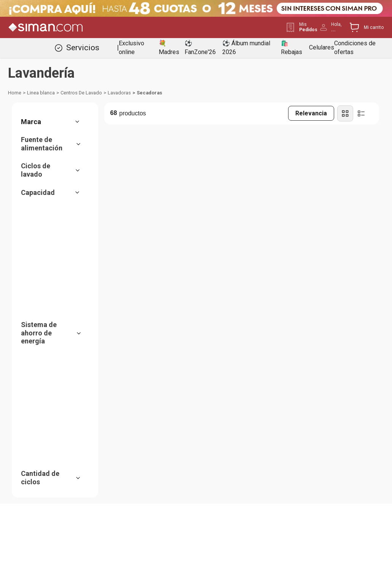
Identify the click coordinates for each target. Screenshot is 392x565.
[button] (54, 122)
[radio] (345, 113)
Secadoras (149, 93)
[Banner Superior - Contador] (196, 8)
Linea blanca (41, 93)
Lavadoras (119, 93)
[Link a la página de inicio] (15, 93)
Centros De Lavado (81, 93)
